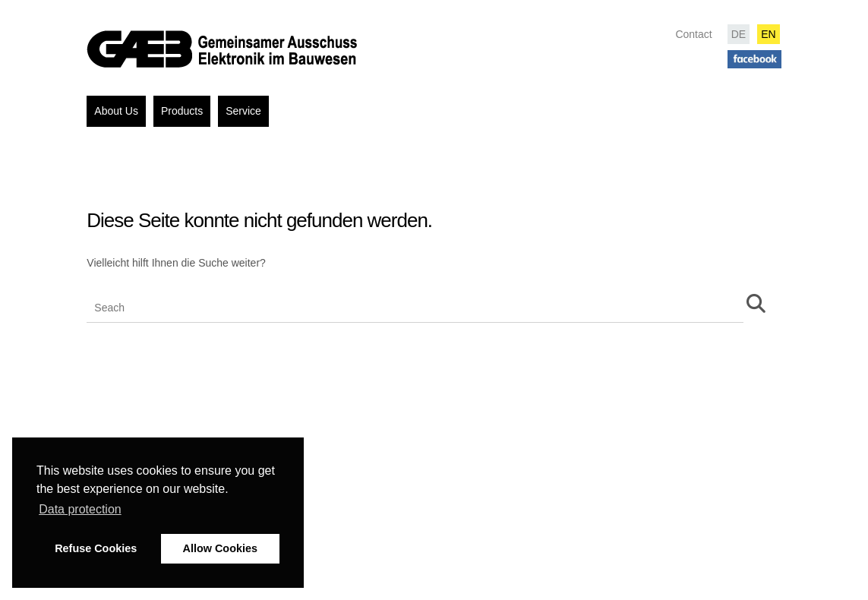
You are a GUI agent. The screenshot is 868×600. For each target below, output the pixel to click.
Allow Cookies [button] (220, 548)
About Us (116, 111)
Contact (693, 34)
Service (243, 111)
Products (182, 111)
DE (739, 34)
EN (768, 34)
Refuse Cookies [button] (96, 548)
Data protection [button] (80, 509)
